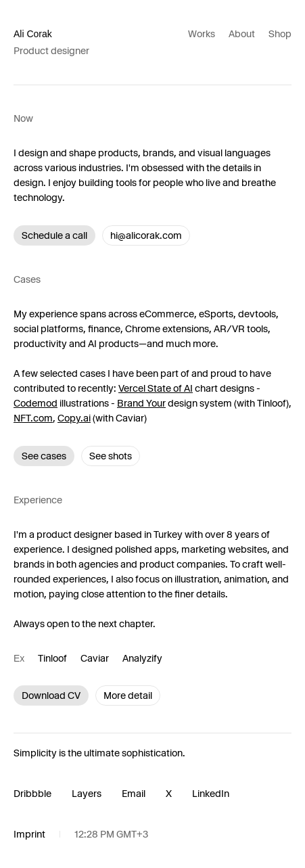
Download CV (51, 695)
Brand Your (141, 403)
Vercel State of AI (156, 388)
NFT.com (33, 418)
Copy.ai (74, 418)
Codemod (36, 403)
